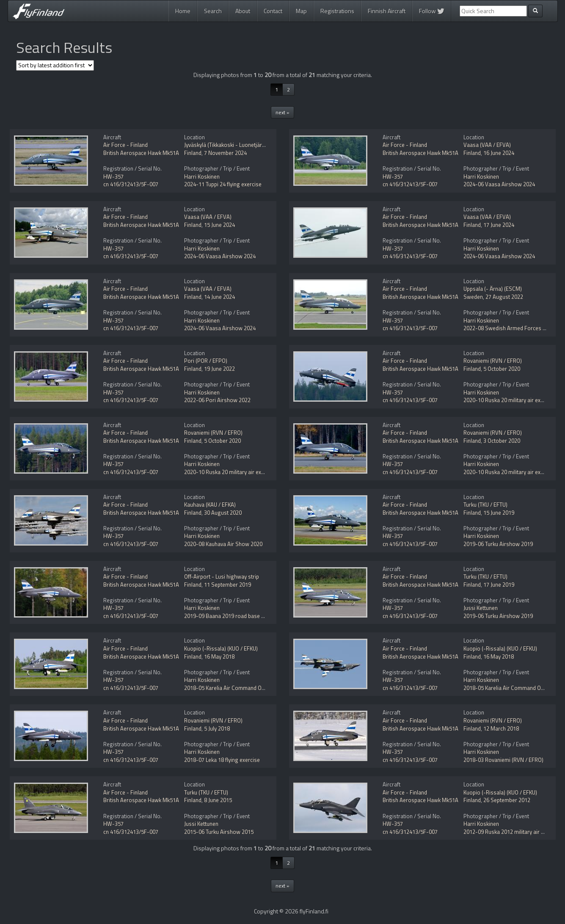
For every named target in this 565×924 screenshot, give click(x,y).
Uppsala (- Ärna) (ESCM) (493, 289)
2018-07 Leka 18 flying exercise (222, 760)
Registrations (337, 11)
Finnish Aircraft (387, 11)
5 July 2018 (217, 728)
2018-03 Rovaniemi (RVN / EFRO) (503, 760)
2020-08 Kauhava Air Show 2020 (223, 544)
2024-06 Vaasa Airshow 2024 (499, 184)
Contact (273, 11)
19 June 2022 (219, 369)
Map (301, 11)
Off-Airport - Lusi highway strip (222, 576)
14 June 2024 (219, 297)
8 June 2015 (218, 800)
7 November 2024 (225, 153)
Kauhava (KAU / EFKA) (210, 505)
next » (282, 112)
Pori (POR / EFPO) (206, 361)
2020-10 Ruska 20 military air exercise (509, 400)
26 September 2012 (507, 800)
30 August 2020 (223, 513)
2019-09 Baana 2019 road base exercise (233, 616)
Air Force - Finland (125, 145)
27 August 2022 (504, 297)
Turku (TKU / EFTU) (485, 505)
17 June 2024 (499, 225)
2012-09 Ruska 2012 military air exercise (512, 832)
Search (213, 11)
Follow (432, 11)
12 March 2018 (501, 728)
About (243, 11)
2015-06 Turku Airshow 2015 (219, 832)
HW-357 (113, 177)
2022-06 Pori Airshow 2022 (217, 400)
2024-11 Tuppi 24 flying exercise (223, 184)
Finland (193, 153)
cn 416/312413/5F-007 (131, 184)
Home (183, 11)
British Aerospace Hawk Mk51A (141, 153)
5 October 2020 (502, 369)
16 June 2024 (499, 153)
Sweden (473, 297)
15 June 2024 (219, 225)
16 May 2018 (219, 656)
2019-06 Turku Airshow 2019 (498, 544)
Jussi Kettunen (481, 608)
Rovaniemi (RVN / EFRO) (493, 361)
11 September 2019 (227, 585)
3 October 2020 (502, 441)
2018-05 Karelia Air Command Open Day (233, 688)
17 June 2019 (499, 585)
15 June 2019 (499, 513)
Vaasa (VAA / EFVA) (487, 145)
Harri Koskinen (202, 177)
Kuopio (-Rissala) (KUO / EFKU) (221, 648)
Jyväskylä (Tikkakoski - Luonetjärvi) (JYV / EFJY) (240, 145)
